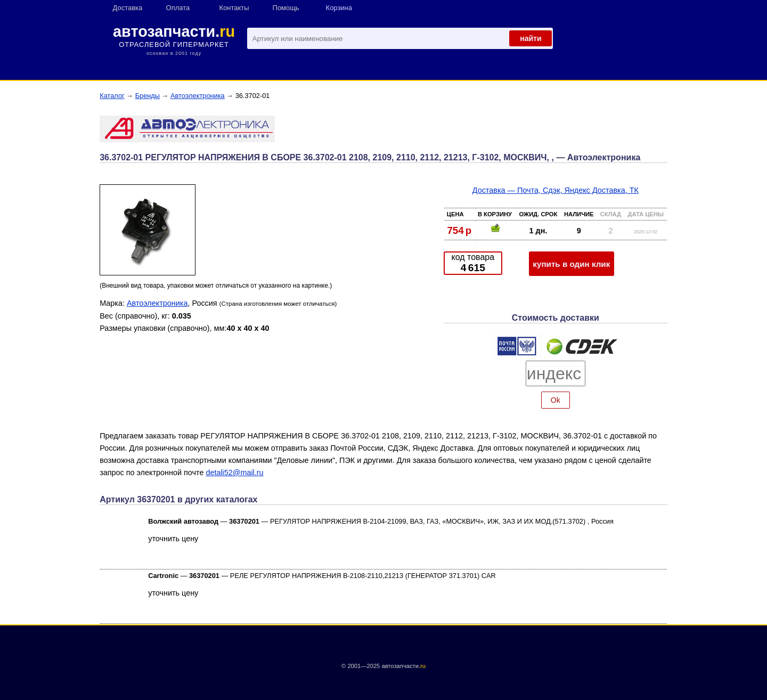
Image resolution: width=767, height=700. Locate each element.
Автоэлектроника (198, 96)
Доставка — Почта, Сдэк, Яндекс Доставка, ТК (556, 190)
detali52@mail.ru (234, 473)
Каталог (112, 96)
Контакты (234, 8)
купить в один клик (571, 264)
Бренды (148, 96)
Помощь (286, 8)
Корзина (339, 8)
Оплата (178, 8)
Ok (556, 400)
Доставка (128, 8)
